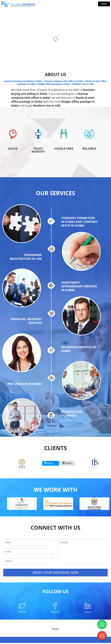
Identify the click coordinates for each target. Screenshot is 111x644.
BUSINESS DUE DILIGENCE (72, 415)
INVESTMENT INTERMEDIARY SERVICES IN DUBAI (75, 288)
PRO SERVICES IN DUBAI (24, 386)
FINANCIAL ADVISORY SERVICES (25, 322)
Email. (55, 630)
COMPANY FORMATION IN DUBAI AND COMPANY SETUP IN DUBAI (79, 225)
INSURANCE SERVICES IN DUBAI (79, 351)
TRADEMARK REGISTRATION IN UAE (25, 257)
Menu (104, 4)
